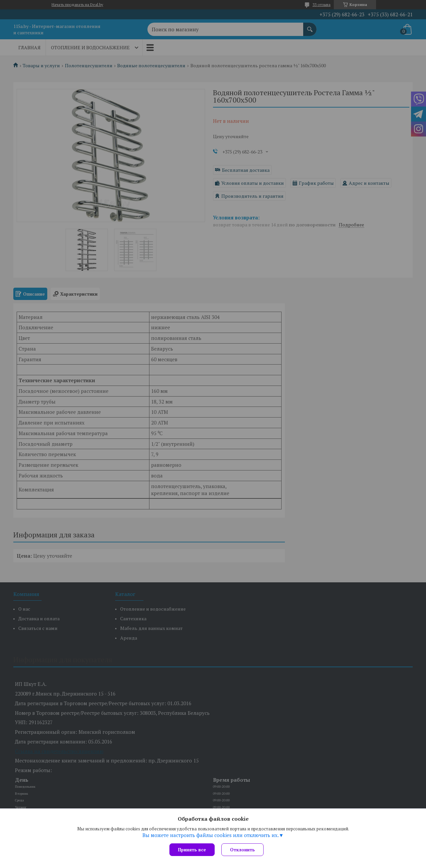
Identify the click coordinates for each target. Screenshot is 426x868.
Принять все (192, 850)
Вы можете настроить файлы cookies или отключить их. (211, 835)
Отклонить (242, 850)
